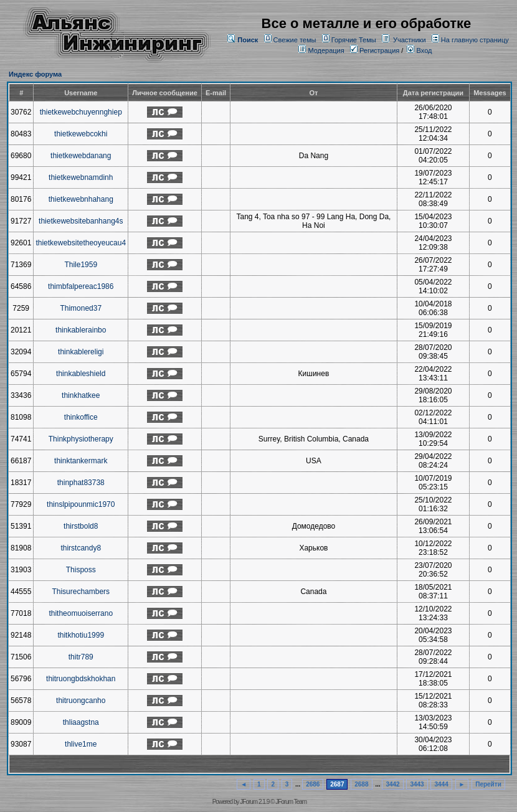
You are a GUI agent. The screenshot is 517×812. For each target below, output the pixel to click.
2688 (361, 784)
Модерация (326, 50)
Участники (410, 40)
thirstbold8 (81, 526)
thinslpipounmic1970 (81, 504)
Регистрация (375, 50)
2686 (313, 784)
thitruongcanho (81, 701)
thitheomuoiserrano (81, 613)
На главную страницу (475, 40)
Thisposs (81, 570)
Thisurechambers (81, 592)
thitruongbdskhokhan (81, 679)
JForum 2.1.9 (254, 802)
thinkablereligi (81, 352)
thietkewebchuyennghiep (81, 112)
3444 (441, 784)
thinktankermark (81, 461)
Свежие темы (295, 40)
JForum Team (291, 802)
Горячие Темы (354, 40)
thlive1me (81, 744)
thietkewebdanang (81, 156)
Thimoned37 (81, 308)
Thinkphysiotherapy (81, 439)
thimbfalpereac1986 (81, 286)
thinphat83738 (81, 483)
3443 (417, 784)
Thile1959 (81, 265)
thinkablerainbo (81, 330)
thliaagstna (81, 722)
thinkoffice (81, 417)
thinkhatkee (81, 395)
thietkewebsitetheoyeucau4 (81, 243)
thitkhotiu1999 (81, 635)
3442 (392, 784)
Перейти (488, 784)
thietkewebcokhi (81, 134)
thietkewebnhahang (81, 199)
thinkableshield (81, 374)
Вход (419, 50)
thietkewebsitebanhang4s (81, 221)
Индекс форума (35, 74)
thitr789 (81, 657)
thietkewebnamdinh (81, 177)
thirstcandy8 (81, 548)
